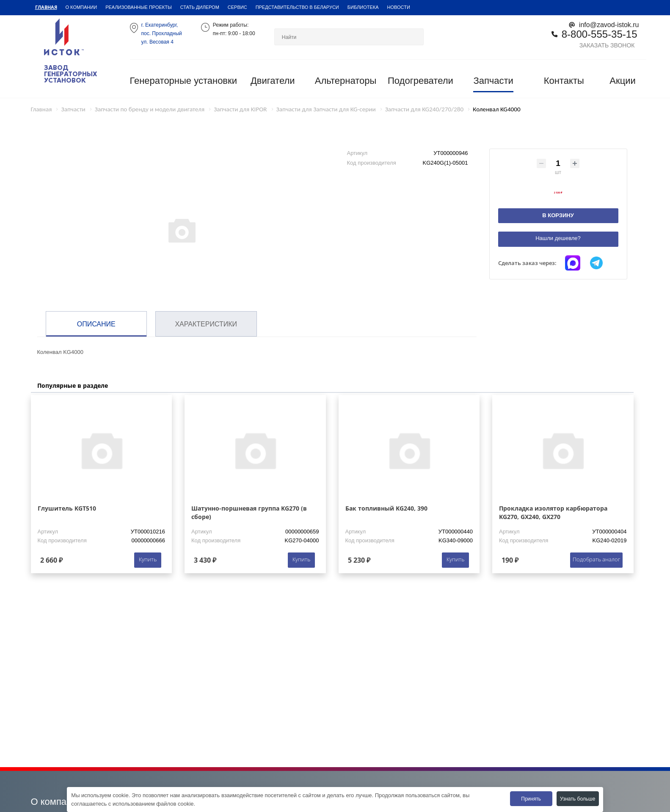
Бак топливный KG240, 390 (386, 508)
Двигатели (273, 81)
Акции (622, 81)
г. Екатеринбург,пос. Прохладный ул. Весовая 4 (162, 33)
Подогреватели (420, 81)
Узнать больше (578, 799)
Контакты (564, 81)
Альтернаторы (346, 81)
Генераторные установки (183, 81)
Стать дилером (200, 7)
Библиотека (363, 7)
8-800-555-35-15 (600, 34)
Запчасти (493, 81)
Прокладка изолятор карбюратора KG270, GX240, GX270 (553, 512)
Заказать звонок (607, 45)
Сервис (237, 7)
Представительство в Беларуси (297, 7)
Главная (46, 7)
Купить (148, 559)
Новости (399, 7)
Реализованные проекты (139, 7)
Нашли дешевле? (558, 238)
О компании (81, 7)
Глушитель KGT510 (67, 508)
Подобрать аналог (596, 559)
